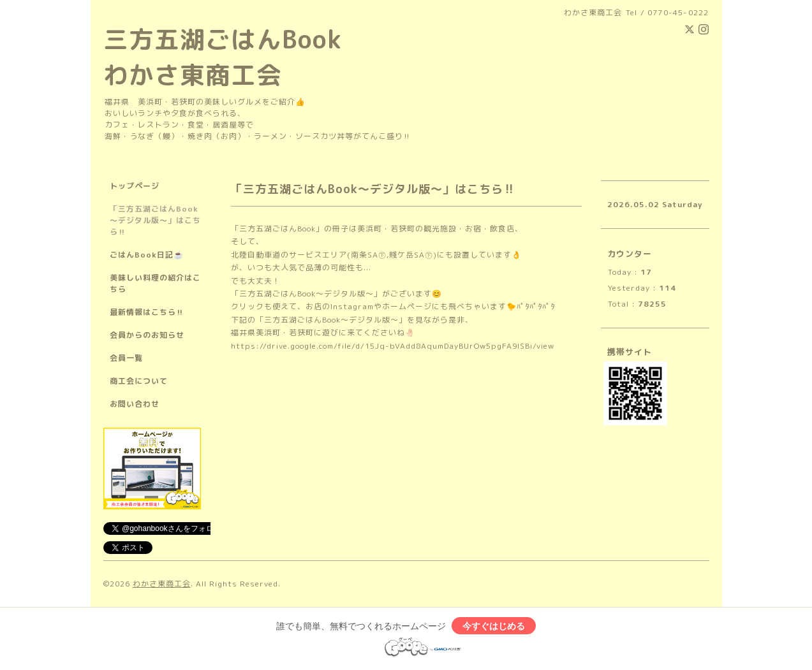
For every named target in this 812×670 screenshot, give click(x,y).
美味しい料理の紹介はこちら (155, 283)
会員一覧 (126, 358)
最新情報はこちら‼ (147, 312)
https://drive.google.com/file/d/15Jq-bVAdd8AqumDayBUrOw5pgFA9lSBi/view (393, 346)
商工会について (139, 381)
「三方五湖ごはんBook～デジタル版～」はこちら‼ (155, 220)
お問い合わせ (135, 404)
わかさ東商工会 (162, 584)
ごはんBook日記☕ (147, 255)
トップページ (135, 186)
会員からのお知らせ (147, 335)
